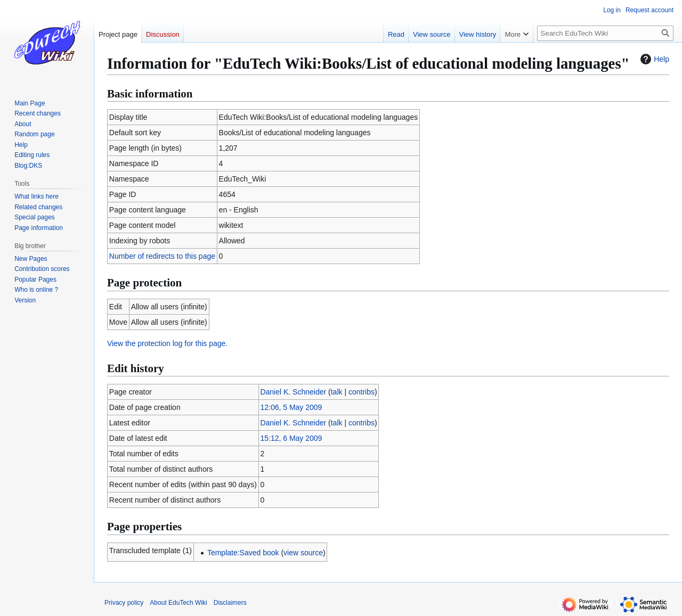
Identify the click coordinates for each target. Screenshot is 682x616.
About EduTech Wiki (178, 603)
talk (337, 392)
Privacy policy (124, 603)
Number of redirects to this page (162, 256)
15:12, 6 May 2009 (291, 438)
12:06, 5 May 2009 (291, 407)
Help (653, 59)
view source (303, 553)
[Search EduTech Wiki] (605, 33)
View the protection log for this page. (167, 343)
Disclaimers (230, 603)
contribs (362, 392)
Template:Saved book (243, 553)
